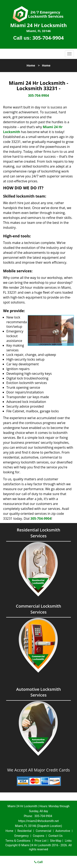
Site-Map (56, 841)
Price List (41, 841)
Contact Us (56, 836)
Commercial (43, 831)
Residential (25, 831)
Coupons (39, 836)
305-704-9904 (48, 38)
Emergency (21, 836)
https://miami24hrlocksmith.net (38, 821)
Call (38, 862)
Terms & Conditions (18, 841)
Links (68, 841)
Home (31, 65)
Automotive (63, 831)
